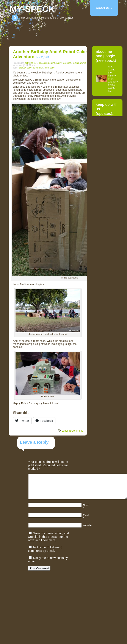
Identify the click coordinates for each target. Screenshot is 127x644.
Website (87, 525)
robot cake (49, 68)
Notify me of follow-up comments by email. (45, 549)
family (59, 63)
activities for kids (33, 63)
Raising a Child (79, 63)
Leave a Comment (72, 431)
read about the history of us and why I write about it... (113, 79)
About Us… (104, 8)
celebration (38, 68)
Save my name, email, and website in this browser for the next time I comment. (49, 537)
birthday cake (25, 68)
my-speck (32, 9)
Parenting (67, 63)
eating (52, 63)
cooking (45, 63)
